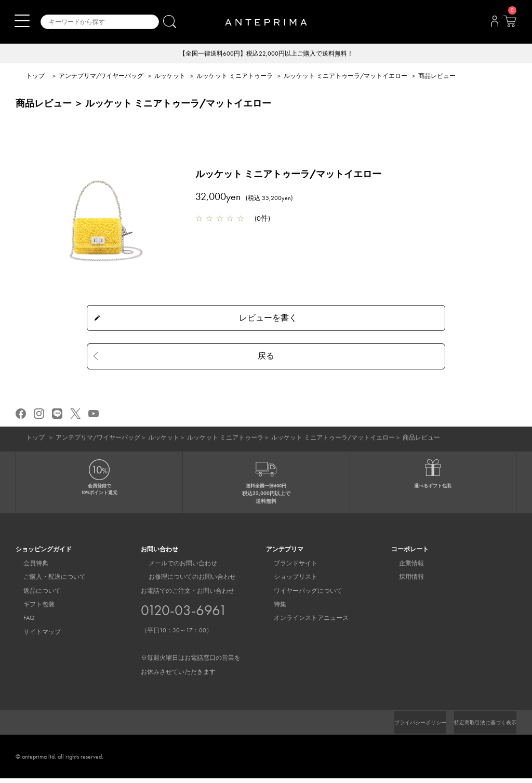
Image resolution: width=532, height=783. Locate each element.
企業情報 (404, 568)
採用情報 (404, 581)
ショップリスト (288, 581)
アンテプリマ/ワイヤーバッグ (101, 77)
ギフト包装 (31, 609)
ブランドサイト (288, 568)
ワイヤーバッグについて (300, 595)
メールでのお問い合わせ (175, 568)
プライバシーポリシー (403, 727)
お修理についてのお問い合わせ (184, 581)
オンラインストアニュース (303, 623)
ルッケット (170, 77)
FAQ (21, 623)
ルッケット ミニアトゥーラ (235, 77)
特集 (272, 609)
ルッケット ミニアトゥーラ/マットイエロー (345, 77)
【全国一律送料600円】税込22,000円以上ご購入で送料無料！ (266, 54)
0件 (262, 219)
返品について (34, 595)
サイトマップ (34, 636)
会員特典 (28, 568)
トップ (35, 77)
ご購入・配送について (47, 581)
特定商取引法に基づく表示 (479, 727)
